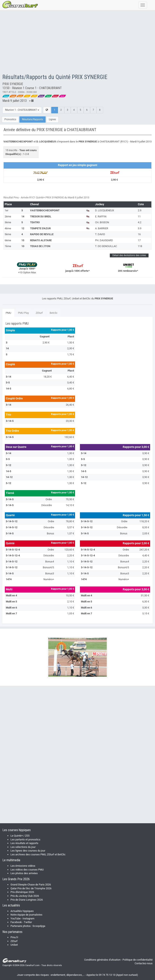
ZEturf (39, 313)
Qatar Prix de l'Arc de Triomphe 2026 (31, 888)
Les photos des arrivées (24, 873)
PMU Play (23, 313)
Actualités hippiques (22, 911)
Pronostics (10, 119)
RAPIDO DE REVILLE (42, 234)
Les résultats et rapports (24, 843)
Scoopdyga (39, 926)
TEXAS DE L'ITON (40, 246)
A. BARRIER (102, 228)
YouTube (16, 918)
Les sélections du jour (23, 847)
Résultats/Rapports (32, 119)
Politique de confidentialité (138, 960)
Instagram (28, 918)
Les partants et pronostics (25, 839)
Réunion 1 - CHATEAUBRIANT (22, 110)
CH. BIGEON (102, 222)
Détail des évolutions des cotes (129, 255)
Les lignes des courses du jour (28, 851)
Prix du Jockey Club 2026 (25, 896)
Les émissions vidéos (23, 866)
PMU (8, 313)
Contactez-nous (144, 963)
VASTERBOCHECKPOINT (45, 210)
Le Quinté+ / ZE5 (20, 836)
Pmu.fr (14, 937)
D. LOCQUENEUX (105, 210)
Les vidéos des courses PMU (27, 870)
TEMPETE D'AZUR (40, 228)
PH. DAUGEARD (104, 240)
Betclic (54, 313)
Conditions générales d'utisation (102, 960)
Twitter (28, 922)
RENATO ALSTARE (41, 240)
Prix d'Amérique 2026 (22, 892)
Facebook (16, 922)
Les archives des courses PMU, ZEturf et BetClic (38, 854)
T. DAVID (100, 234)
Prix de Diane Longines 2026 (27, 900)
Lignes (52, 119)
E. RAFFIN (101, 216)
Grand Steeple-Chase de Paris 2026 (31, 885)
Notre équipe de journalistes (26, 915)
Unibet (14, 945)
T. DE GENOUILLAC (106, 246)
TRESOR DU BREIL (41, 216)
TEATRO (35, 222)
